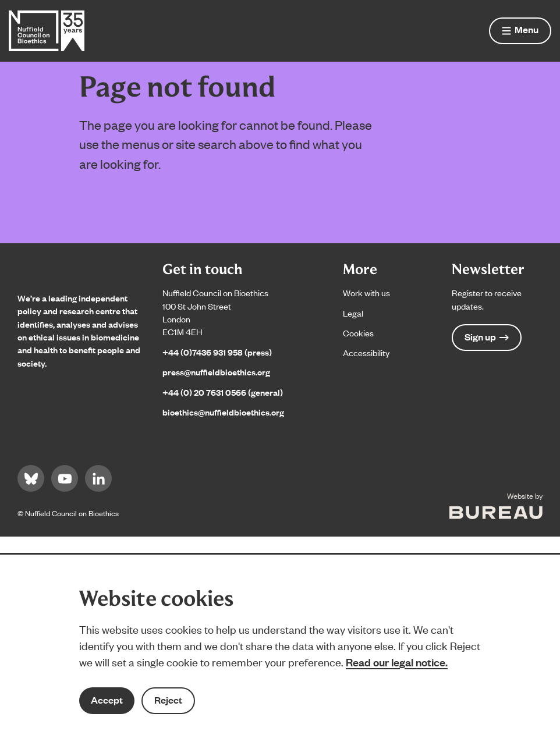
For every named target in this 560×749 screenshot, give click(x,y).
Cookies (358, 333)
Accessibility (366, 352)
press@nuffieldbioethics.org (216, 372)
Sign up (487, 337)
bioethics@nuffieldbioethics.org (223, 412)
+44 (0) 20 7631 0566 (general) (223, 392)
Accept (107, 700)
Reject (168, 700)
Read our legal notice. (397, 662)
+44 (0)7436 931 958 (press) (217, 352)
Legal (353, 313)
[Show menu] (520, 31)
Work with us (366, 292)
